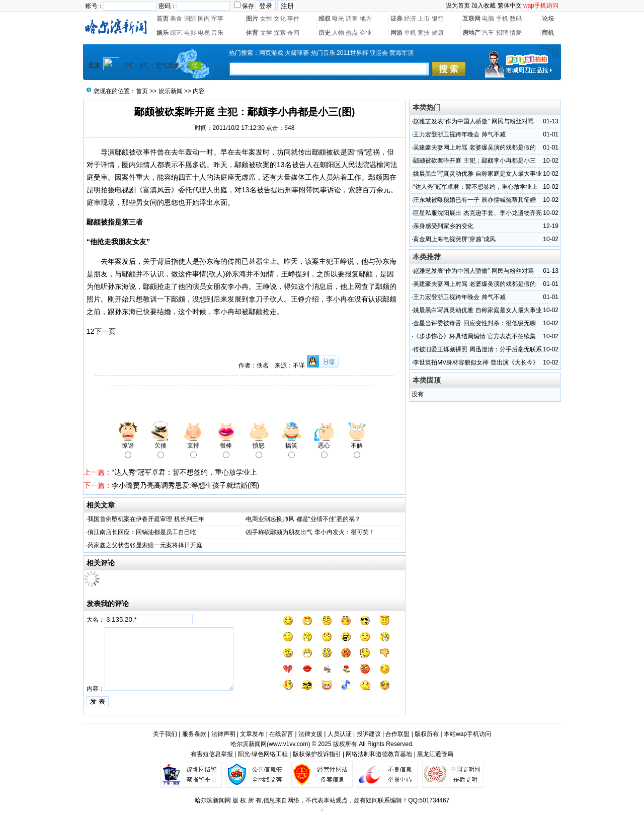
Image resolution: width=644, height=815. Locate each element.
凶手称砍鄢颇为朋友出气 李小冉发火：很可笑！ (310, 532)
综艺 (176, 33)
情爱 (516, 33)
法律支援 (310, 734)
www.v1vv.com (288, 744)
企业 (366, 33)
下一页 (105, 331)
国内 (204, 19)
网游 (396, 33)
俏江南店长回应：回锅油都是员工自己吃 (142, 532)
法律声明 (223, 734)
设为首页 (458, 6)
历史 (325, 33)
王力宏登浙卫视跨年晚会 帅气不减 (459, 134)
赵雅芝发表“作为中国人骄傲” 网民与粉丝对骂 (473, 121)
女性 (266, 19)
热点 (352, 33)
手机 (502, 19)
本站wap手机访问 (467, 734)
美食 (176, 19)
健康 (438, 33)
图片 (252, 19)
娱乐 (163, 33)
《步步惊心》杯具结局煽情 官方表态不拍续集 (474, 336)
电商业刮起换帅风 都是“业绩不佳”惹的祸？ (303, 519)
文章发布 (252, 734)
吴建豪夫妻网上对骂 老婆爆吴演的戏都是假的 (474, 147)
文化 (280, 19)
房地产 (471, 33)
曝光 (338, 19)
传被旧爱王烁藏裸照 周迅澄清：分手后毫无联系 (477, 349)
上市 (424, 19)
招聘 (502, 33)
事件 (293, 19)
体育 (252, 33)
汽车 (488, 33)
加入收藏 (484, 6)
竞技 (424, 33)
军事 (217, 19)
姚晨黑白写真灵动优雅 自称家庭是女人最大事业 (477, 174)
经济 (410, 19)
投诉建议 (369, 734)
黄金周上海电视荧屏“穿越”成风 (454, 239)
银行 (438, 19)
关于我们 (165, 734)
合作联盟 (397, 734)
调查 (352, 19)
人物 (338, 33)
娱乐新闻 (171, 91)
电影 (190, 33)
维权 (325, 19)
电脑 (488, 19)
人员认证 (340, 734)
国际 (190, 19)
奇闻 (293, 33)
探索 (280, 33)
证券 (396, 19)
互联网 (471, 19)
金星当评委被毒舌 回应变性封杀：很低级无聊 (474, 323)
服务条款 (194, 734)
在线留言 (281, 734)
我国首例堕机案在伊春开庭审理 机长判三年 (146, 519)
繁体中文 (510, 6)
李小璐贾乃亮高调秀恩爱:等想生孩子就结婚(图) (185, 485)
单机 (410, 33)
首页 (163, 19)
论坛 (548, 19)
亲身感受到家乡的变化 (443, 226)
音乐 (217, 33)
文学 (266, 33)
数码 (516, 19)
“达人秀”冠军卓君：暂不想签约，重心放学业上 (184, 472)
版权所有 (427, 734)
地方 (366, 19)
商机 (548, 33)
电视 (204, 33)
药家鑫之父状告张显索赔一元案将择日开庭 (145, 545)
